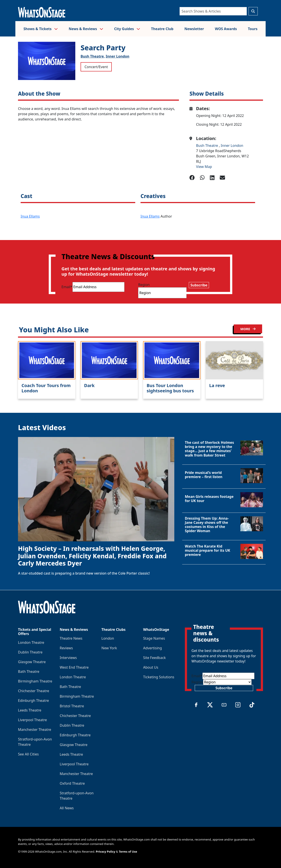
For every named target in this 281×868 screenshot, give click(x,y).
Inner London (117, 56)
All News (67, 808)
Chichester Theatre (34, 691)
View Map (204, 167)
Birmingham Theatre (35, 681)
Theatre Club (162, 29)
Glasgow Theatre (32, 662)
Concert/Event (96, 67)
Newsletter (194, 29)
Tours (253, 29)
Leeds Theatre (30, 710)
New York (109, 648)
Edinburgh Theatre (33, 701)
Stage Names (154, 638)
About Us (151, 667)
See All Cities (28, 754)
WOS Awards (226, 29)
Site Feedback (154, 658)
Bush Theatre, (93, 56)
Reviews (66, 648)
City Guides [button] (127, 29)
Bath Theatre (29, 671)
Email (67, 287)
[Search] (213, 11)
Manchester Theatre (35, 730)
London (108, 638)
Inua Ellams (30, 216)
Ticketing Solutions (159, 677)
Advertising (152, 648)
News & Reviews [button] (86, 29)
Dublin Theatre (30, 652)
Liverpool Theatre (32, 720)
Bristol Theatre (72, 706)
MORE (248, 329)
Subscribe (199, 285)
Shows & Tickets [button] (41, 29)
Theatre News (71, 638)
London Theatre (31, 642)
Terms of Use (128, 852)
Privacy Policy (105, 852)
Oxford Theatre (72, 783)
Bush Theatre (207, 146)
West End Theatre (74, 667)
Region (144, 285)
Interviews (68, 658)
